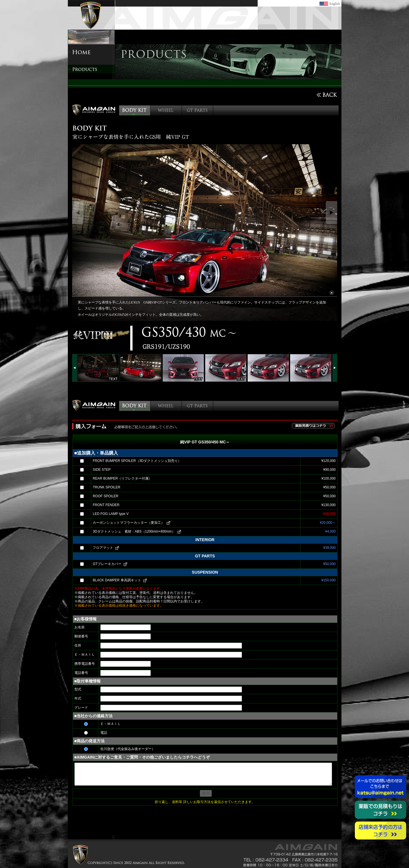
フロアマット (103, 548)
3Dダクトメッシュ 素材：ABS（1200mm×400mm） (134, 531)
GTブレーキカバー (107, 564)
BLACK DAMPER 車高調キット (117, 580)
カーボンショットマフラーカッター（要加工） (129, 523)
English (335, 4)
